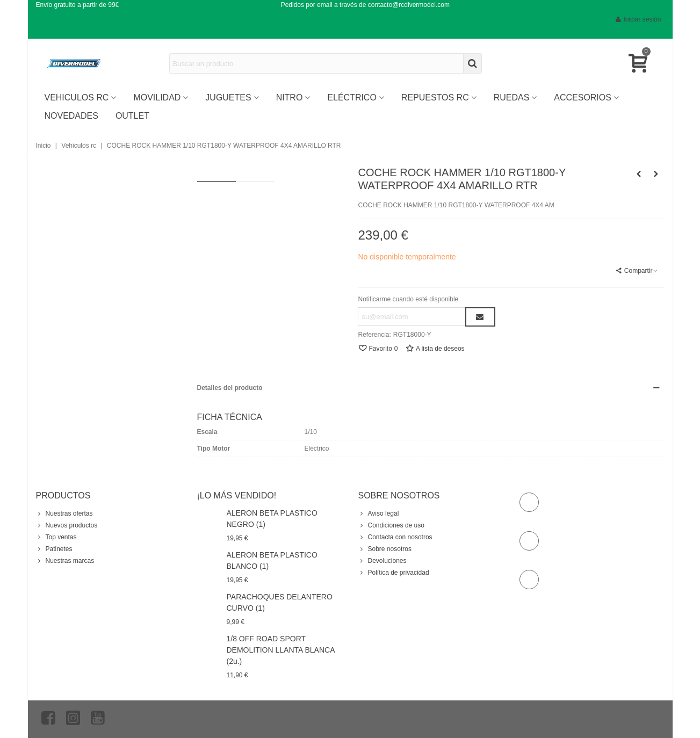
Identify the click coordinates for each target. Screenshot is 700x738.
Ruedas (512, 97)
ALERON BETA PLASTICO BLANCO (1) (272, 560)
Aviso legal (379, 513)
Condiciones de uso (391, 525)
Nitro (290, 97)
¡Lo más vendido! (237, 495)
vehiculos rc (77, 97)
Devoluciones (383, 561)
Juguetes (228, 97)
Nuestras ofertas (64, 513)
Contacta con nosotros (395, 537)
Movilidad (157, 97)
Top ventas (56, 537)
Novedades (71, 116)
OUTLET (132, 116)
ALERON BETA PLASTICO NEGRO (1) (272, 519)
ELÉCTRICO (352, 97)
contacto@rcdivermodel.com (409, 5)
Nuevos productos (67, 525)
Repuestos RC (435, 97)
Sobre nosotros (385, 549)
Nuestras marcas (65, 561)
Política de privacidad (394, 573)
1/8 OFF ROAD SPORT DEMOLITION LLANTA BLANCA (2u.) (281, 650)
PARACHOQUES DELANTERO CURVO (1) (280, 602)
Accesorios (583, 97)
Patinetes (54, 549)
